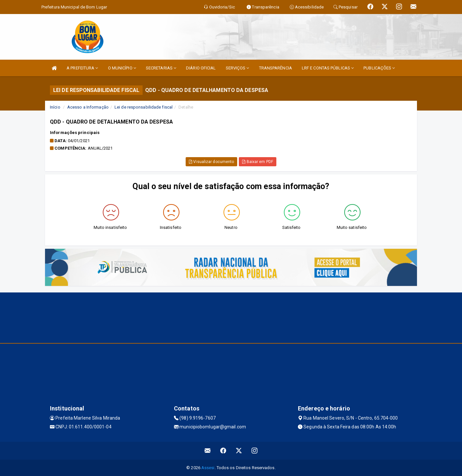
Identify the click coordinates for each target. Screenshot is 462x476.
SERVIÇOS (238, 68)
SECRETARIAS (161, 68)
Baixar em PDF (258, 162)
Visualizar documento (211, 162)
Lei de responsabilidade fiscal (144, 107)
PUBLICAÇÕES (379, 68)
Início (55, 107)
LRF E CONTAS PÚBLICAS (328, 68)
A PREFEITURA (82, 68)
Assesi (208, 468)
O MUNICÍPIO (122, 68)
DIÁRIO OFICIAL (201, 68)
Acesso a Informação (88, 107)
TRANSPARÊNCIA (276, 68)
